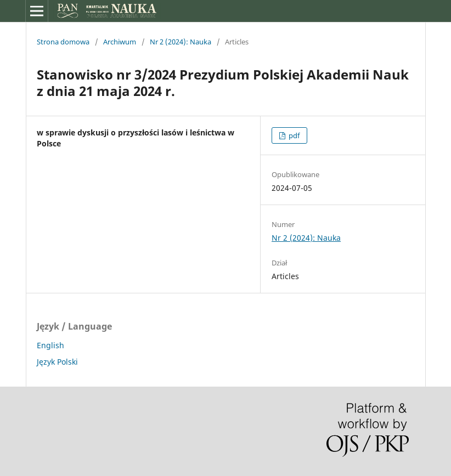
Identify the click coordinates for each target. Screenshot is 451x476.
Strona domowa (63, 42)
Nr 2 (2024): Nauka (181, 42)
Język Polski (57, 362)
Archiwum (120, 42)
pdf (293, 135)
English (50, 345)
